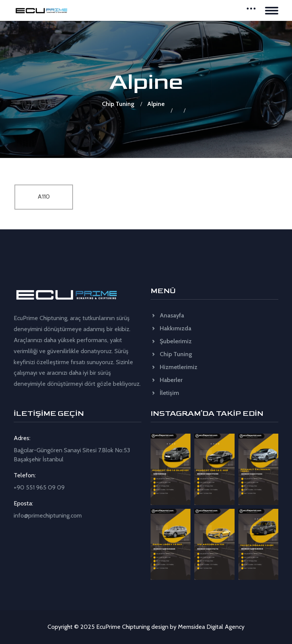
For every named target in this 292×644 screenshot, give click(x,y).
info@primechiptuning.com (48, 515)
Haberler (167, 380)
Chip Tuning (118, 104)
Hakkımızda (171, 328)
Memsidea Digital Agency (211, 627)
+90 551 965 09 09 (39, 487)
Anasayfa (167, 315)
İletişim (165, 393)
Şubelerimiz (171, 341)
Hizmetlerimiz (174, 367)
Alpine (156, 104)
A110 (44, 197)
